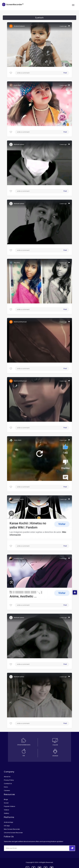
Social (6, 803)
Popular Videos (10, 806)
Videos (6, 810)
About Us (7, 777)
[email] (19, 848)
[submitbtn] (72, 848)
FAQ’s (6, 787)
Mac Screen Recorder (12, 829)
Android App (9, 822)
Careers (7, 790)
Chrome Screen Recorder (13, 833)
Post (65, 73)
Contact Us (8, 784)
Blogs (6, 799)
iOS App (7, 826)
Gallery (6, 813)
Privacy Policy (9, 780)
